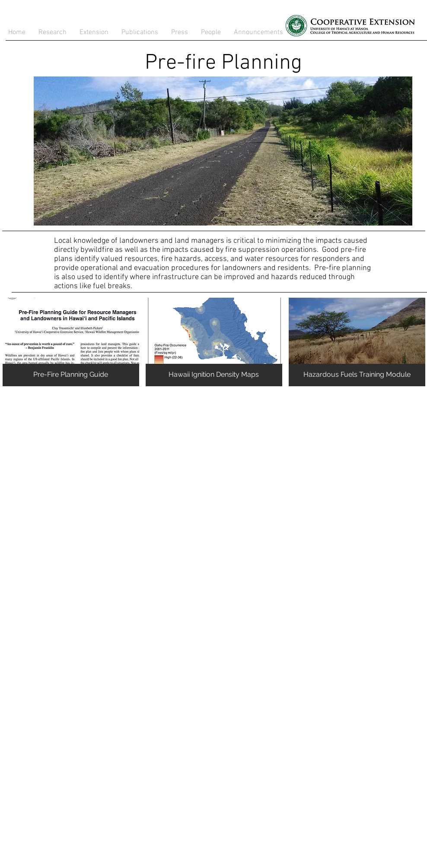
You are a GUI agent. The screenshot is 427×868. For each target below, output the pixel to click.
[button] (140, 33)
